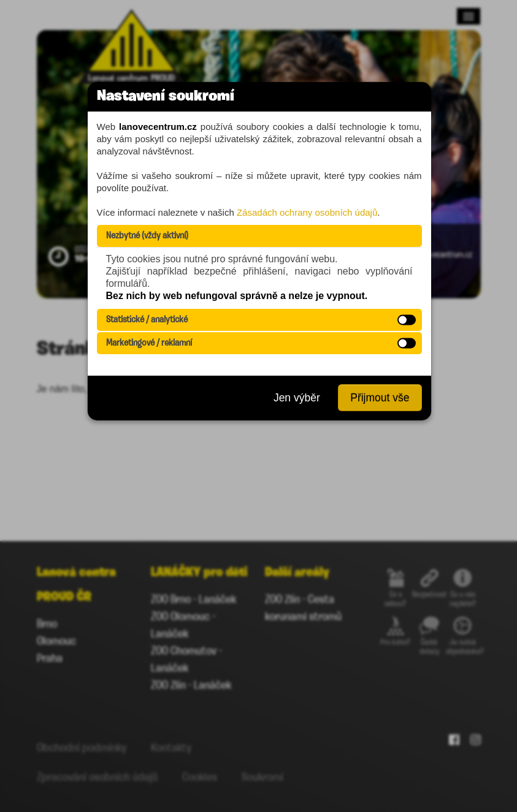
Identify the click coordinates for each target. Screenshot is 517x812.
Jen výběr (297, 398)
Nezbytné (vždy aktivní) (147, 236)
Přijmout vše (380, 398)
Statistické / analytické (147, 320)
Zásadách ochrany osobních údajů (307, 212)
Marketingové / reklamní (149, 343)
